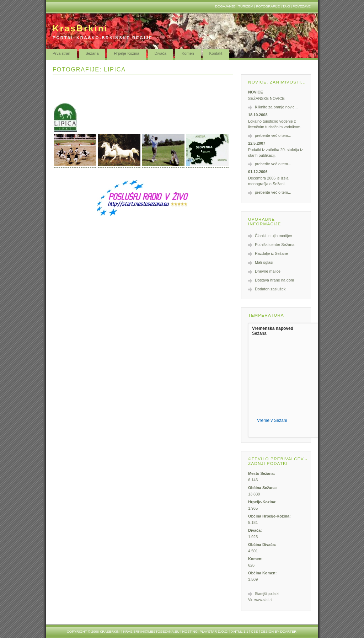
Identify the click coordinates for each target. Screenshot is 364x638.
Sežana (92, 53)
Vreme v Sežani (272, 421)
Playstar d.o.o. (214, 631)
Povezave (302, 6)
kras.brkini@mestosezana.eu (151, 631)
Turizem (246, 6)
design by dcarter (279, 631)
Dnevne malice (268, 271)
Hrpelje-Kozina (126, 53)
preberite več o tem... (273, 135)
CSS (255, 631)
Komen (188, 53)
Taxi (286, 6)
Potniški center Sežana (275, 245)
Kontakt (216, 53)
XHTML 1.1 (240, 631)
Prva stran (61, 53)
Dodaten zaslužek (270, 289)
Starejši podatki (267, 594)
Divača (160, 53)
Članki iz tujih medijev (274, 236)
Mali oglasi (264, 262)
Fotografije (268, 6)
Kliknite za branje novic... (276, 107)
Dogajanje (225, 6)
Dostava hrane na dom (274, 280)
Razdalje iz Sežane (271, 253)
